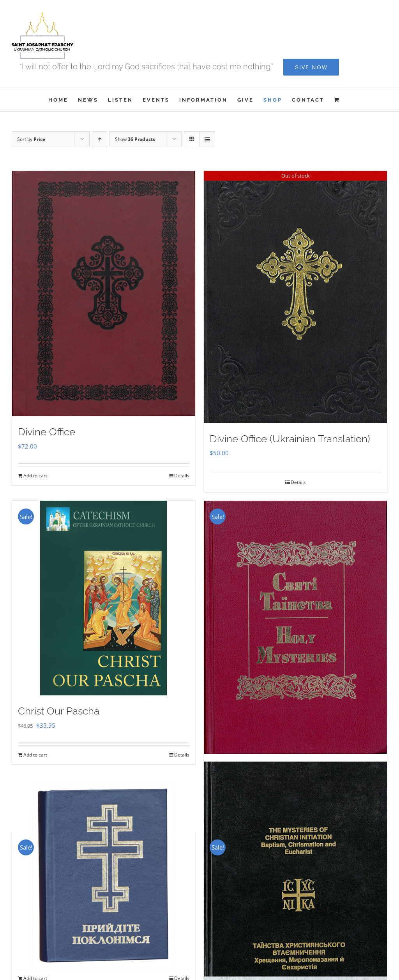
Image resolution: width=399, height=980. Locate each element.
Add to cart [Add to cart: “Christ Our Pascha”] (35, 755)
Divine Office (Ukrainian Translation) (290, 439)
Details (182, 476)
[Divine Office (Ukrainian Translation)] (295, 297)
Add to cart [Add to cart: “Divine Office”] (35, 476)
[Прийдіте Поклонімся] (104, 875)
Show (135, 139)
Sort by (31, 139)
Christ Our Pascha (59, 711)
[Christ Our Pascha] (104, 598)
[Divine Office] (104, 294)
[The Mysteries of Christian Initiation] (295, 897)
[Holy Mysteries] (295, 627)
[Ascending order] (100, 139)
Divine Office (47, 432)
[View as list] (207, 139)
